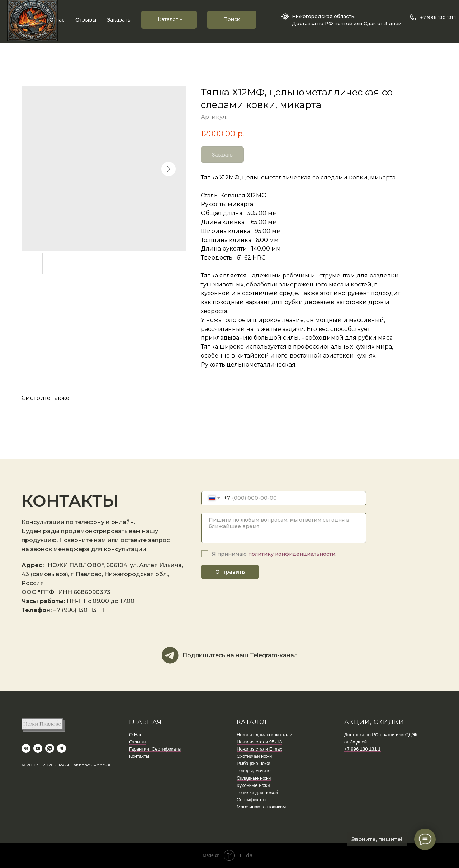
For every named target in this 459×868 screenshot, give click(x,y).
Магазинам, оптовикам (261, 807)
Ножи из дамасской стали (264, 735)
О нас (57, 20)
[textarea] (284, 528)
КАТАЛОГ (253, 722)
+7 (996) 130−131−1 (79, 610)
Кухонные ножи (253, 785)
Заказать (119, 20)
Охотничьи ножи (254, 756)
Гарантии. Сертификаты (155, 749)
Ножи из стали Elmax (259, 749)
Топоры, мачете (254, 771)
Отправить (230, 572)
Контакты (139, 756)
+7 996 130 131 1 (438, 17)
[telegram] (61, 748)
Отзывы (86, 20)
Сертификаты (252, 800)
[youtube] (38, 748)
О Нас (136, 735)
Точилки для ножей (257, 792)
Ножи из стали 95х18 (259, 742)
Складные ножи (254, 778)
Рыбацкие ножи (254, 763)
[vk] (26, 748)
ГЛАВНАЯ (145, 722)
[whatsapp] (50, 748)
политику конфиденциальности (292, 554)
